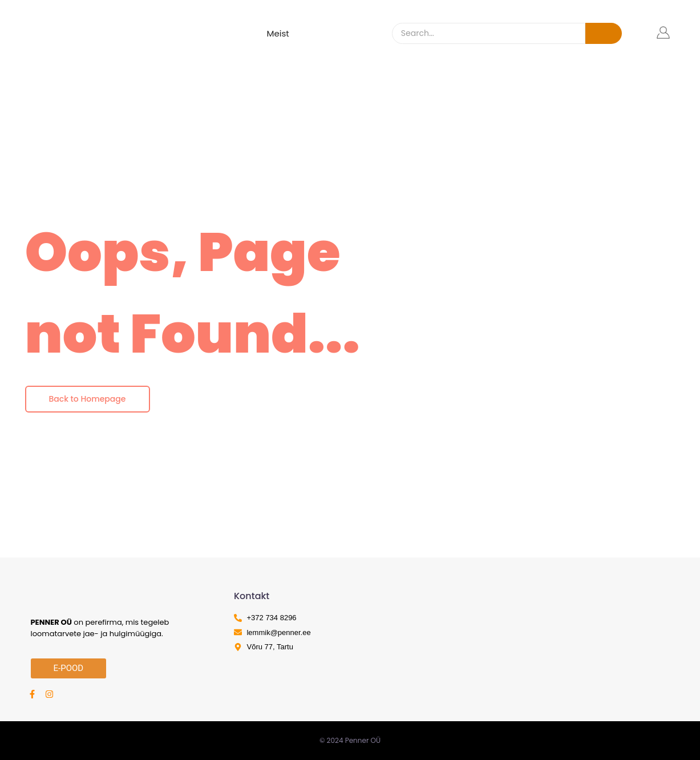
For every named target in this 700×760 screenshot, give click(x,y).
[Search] (489, 33)
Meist (278, 33)
